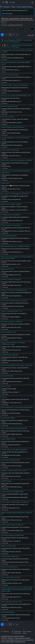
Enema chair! (6, 386)
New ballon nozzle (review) (11, 460)
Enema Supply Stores (9, 236)
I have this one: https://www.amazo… (12, 371)
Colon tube (5, 183)
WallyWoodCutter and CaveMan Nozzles (16, 246)
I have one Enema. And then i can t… (12, 583)
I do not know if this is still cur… (10, 70)
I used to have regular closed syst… (12, 285)
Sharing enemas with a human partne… (13, 306)
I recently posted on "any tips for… (11, 541)
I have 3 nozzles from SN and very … (12, 382)
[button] (17, 35)
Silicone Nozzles (7, 376)
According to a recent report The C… (12, 403)
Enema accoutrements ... (10, 567)
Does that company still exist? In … (11, 445)
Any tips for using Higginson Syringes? (15, 194)
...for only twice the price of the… (11, 618)
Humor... (4, 397)
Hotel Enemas (6, 481)
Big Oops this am (8, 269)
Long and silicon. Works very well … (12, 573)
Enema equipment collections (12, 322)
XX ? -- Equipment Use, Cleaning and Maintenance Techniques (17, 46)
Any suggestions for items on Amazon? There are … (16, 231)
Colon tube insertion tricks (11, 577)
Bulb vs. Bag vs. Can (9, 332)
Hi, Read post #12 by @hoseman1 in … (13, 252)
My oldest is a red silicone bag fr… (11, 413)
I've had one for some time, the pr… (12, 466)
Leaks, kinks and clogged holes (12, 492)
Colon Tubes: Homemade (10, 150)
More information (7, 13)
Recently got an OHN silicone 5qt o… (12, 607)
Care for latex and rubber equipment (14, 450)
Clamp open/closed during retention (14, 428)
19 (13, 35)
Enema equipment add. (10, 106)
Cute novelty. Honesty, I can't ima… (12, 552)
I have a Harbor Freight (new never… (12, 434)
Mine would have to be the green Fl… (12, 145)
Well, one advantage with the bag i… (12, 338)
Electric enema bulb (9, 546)
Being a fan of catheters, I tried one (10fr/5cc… (15, 210)
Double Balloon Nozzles (10, 355)
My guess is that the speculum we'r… (12, 178)
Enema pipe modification (10, 556)
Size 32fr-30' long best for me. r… (11, 508)
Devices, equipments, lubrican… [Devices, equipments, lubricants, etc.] (25, 7)
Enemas (13, 7)
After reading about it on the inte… (12, 476)
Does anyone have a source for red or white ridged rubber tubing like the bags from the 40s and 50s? (17, 590)
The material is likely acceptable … (11, 317)
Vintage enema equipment (11, 215)
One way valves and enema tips (13, 535)
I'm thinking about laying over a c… (12, 80)
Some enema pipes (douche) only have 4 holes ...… (16, 562)
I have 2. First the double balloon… (11, 133)
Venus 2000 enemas (8, 439)
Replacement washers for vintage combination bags (13, 343)
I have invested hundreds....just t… (11, 264)
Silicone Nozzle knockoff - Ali (12, 311)
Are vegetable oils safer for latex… (11, 455)
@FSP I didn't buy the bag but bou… (12, 296)
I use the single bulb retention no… (12, 91)
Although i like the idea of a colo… (11, 189)
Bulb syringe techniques (10, 75)
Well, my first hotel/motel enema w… (12, 487)
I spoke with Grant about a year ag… (12, 241)
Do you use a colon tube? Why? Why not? (16, 96)
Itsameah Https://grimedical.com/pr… (12, 361)
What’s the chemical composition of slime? (17, 161)
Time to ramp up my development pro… (13, 58)
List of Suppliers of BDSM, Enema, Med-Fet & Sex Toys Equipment (17, 41)
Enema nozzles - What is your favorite (15, 85)
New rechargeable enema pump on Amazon (17, 365)
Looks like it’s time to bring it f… (11, 392)
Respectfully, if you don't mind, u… (11, 156)
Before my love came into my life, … (12, 327)
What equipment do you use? (12, 602)
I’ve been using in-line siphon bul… (11, 199)
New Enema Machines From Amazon (14, 301)
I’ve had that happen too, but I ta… (11, 275)
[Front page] (1, 7)
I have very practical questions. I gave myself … (15, 497)
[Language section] (32, 2)
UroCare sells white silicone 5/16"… (12, 597)
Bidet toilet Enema (8, 612)
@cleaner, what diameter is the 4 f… (12, 101)
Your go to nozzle (8, 117)
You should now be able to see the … (12, 123)
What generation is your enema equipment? (17, 407)
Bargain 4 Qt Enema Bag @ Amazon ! (15, 290)
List (3, 22)
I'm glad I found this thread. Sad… (11, 350)
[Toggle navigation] (3, 2)
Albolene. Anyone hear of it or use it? (14, 471)
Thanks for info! (6, 166)
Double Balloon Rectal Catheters (13, 127)
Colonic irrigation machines (11, 280)
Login (12, 2)
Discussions (7, 7)
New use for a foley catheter (11, 204)
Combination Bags (8, 418)
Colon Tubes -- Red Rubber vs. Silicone (15, 502)
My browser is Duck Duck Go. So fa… (12, 112)
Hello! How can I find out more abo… (12, 520)
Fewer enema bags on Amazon (12, 525)
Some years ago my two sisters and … (12, 220)
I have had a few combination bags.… (12, 424)
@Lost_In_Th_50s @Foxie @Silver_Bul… (13, 531)
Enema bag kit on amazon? (11, 225)
